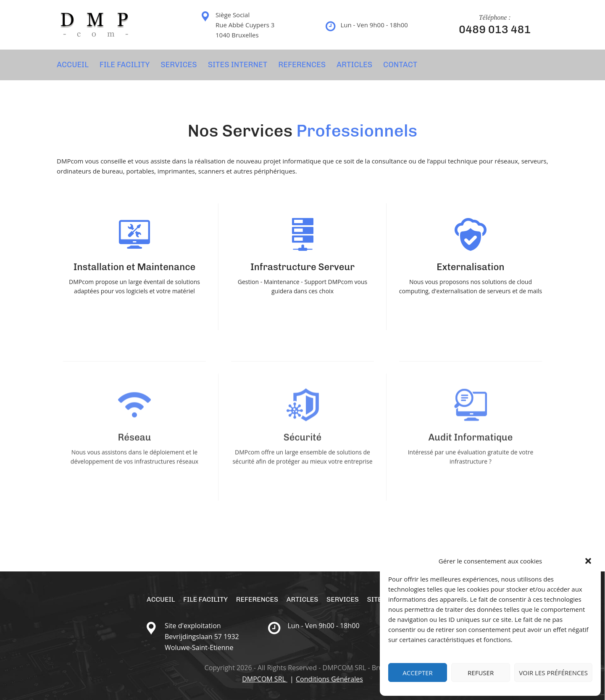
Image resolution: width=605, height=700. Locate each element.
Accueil (73, 65)
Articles (354, 65)
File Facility (125, 65)
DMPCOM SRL (265, 679)
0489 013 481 (495, 30)
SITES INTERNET (238, 65)
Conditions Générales (329, 679)
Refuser (481, 673)
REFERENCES (302, 65)
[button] (588, 561)
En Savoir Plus (134, 308)
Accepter (418, 673)
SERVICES (179, 65)
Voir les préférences (553, 673)
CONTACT (400, 65)
